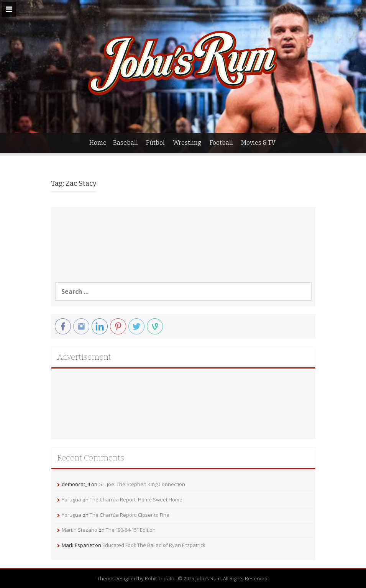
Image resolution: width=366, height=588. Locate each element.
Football (221, 143)
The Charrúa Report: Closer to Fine (130, 515)
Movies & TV (258, 143)
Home (98, 143)
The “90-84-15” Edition (131, 530)
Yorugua (71, 500)
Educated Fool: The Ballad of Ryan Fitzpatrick (154, 545)
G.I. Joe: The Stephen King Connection (142, 484)
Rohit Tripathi (160, 578)
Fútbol (155, 143)
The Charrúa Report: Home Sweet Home (136, 500)
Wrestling (187, 143)
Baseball (126, 143)
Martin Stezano (80, 530)
